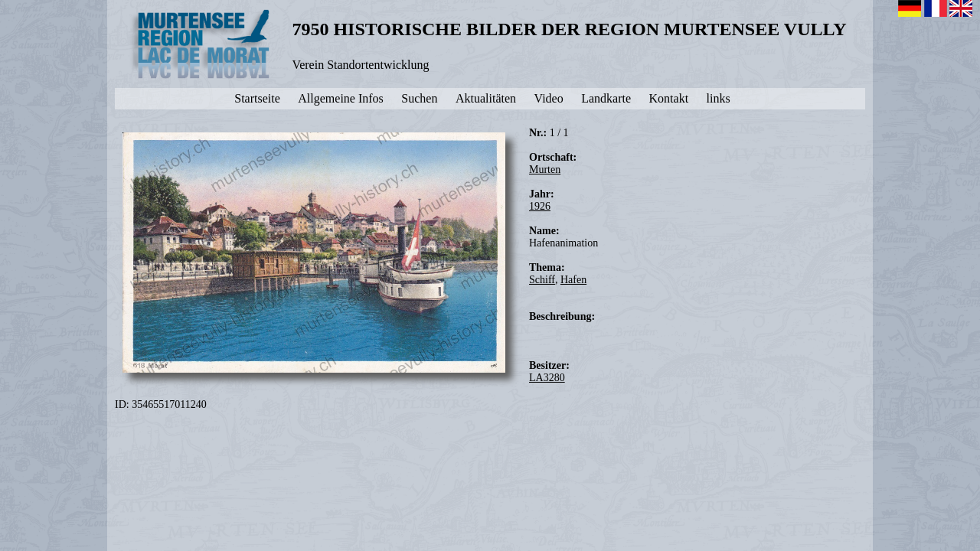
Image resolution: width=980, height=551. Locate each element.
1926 (540, 206)
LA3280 (547, 378)
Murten (545, 170)
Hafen (573, 280)
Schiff (542, 280)
